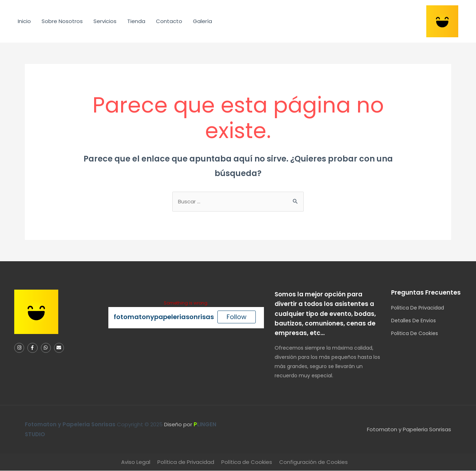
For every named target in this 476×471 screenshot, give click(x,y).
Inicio (24, 21)
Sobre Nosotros (62, 21)
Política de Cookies (247, 462)
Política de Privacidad (186, 462)
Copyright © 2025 (95, 425)
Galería (202, 21)
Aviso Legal (136, 462)
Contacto (169, 21)
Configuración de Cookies (313, 462)
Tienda (136, 21)
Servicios (105, 21)
